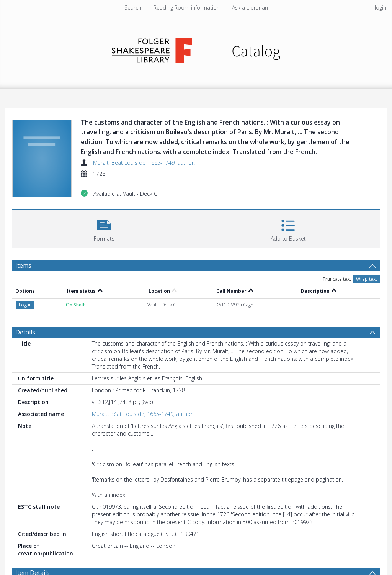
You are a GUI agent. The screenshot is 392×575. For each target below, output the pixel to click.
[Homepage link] (196, 48)
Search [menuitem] (133, 7)
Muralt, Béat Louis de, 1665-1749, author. (144, 163)
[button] (104, 228)
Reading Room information (187, 7)
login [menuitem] (381, 7)
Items (23, 265)
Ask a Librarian (250, 7)
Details (25, 332)
